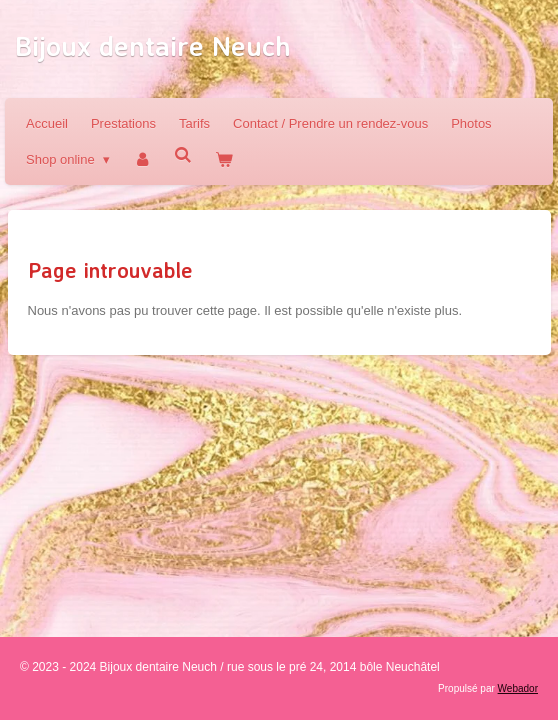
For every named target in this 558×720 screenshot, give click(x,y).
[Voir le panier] (225, 159)
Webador (518, 688)
